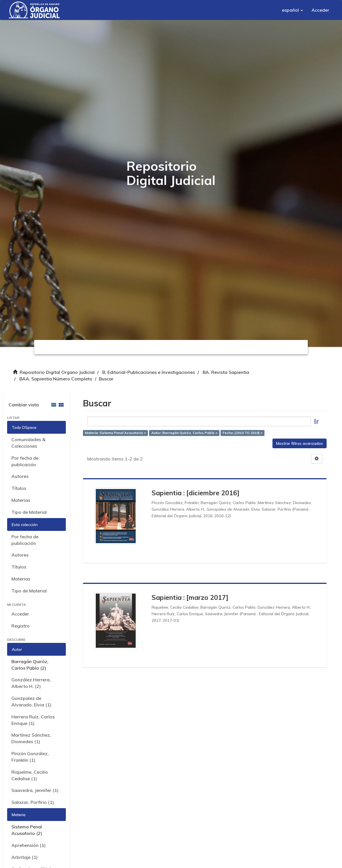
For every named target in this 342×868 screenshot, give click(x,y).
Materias (21, 500)
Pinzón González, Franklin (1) (30, 757)
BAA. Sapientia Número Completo (56, 379)
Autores (20, 476)
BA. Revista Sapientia (226, 372)
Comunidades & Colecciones (28, 443)
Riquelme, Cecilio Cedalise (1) (30, 775)
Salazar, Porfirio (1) (33, 802)
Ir (316, 421)
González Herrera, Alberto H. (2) (31, 683)
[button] (292, 10)
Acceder (20, 614)
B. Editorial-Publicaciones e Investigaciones (149, 372)
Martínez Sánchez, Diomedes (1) (31, 738)
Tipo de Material (29, 512)
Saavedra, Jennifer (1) (35, 790)
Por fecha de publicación (25, 461)
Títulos (19, 488)
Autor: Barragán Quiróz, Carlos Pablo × (184, 433)
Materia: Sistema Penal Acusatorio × (115, 433)
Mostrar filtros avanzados (300, 443)
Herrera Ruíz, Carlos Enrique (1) (33, 720)
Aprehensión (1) (28, 845)
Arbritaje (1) (25, 857)
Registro (21, 626)
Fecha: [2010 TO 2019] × (243, 433)
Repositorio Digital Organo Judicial (57, 372)
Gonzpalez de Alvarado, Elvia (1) (31, 701)
